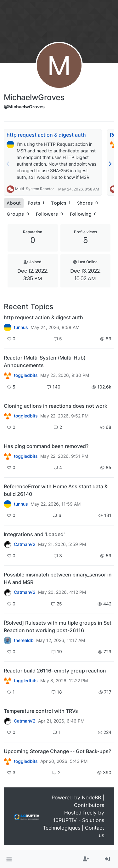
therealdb (24, 640)
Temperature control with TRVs (41, 711)
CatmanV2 (25, 544)
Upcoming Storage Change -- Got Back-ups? (57, 751)
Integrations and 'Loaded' (34, 534)
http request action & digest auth (46, 135)
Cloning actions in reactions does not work (56, 406)
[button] (9, 859)
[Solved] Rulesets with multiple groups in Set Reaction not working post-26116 (58, 627)
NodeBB (91, 797)
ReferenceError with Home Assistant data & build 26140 (56, 490)
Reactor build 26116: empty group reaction (55, 671)
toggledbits (26, 375)
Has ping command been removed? (46, 446)
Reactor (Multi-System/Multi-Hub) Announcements (45, 361)
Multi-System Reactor (34, 189)
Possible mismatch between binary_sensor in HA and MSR (58, 578)
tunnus (21, 327)
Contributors (89, 805)
